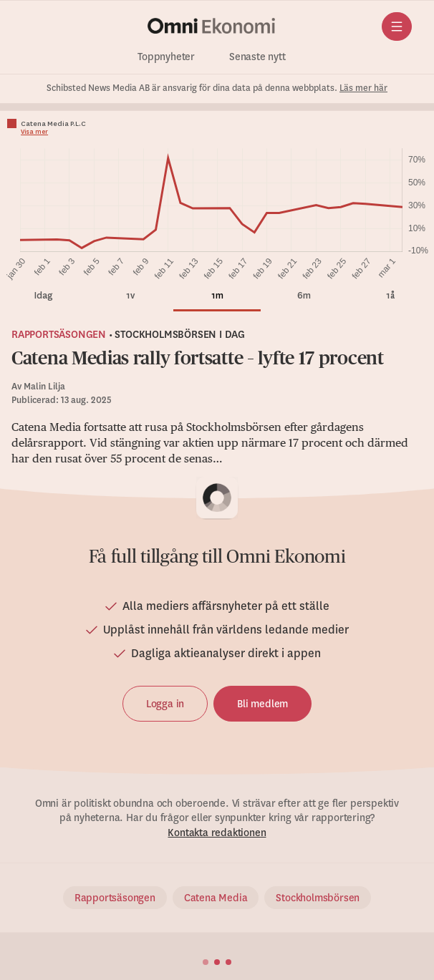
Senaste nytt (257, 57)
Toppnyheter (166, 57)
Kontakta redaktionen (217, 833)
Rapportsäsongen (59, 334)
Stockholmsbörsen (318, 898)
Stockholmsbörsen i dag (180, 334)
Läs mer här (363, 88)
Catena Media (216, 898)
